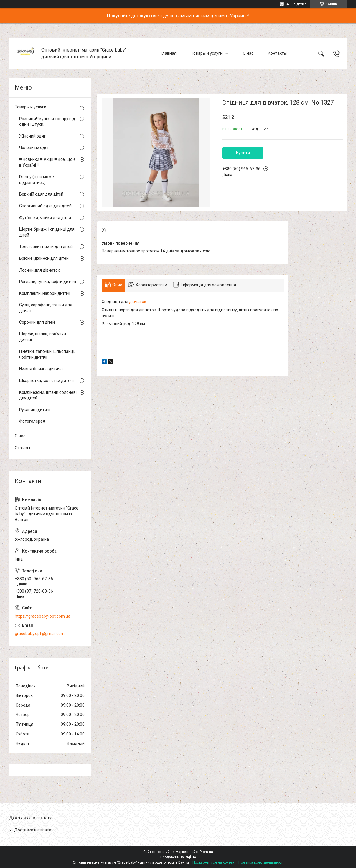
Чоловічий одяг (34, 148)
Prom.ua (206, 852)
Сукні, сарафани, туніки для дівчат (46, 308)
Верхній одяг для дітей (41, 194)
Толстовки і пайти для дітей (46, 247)
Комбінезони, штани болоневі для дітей (48, 395)
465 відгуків (297, 4)
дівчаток (138, 302)
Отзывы (22, 448)
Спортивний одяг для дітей (45, 206)
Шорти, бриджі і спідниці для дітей (47, 232)
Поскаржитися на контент (214, 862)
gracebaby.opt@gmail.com (40, 634)
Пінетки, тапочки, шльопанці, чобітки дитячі (47, 354)
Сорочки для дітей (37, 322)
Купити (243, 153)
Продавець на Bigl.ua (178, 857)
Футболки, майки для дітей (45, 218)
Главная (169, 53)
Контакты (277, 53)
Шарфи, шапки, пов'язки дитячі (43, 337)
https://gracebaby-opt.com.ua (43, 616)
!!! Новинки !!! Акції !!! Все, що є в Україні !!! (47, 162)
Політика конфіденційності (261, 862)
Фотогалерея (32, 421)
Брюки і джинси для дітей (44, 258)
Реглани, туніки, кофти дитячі (48, 282)
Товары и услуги (207, 53)
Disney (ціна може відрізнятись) (37, 180)
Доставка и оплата (33, 830)
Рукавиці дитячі (35, 410)
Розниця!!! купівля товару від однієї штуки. (47, 122)
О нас (248, 53)
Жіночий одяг (32, 136)
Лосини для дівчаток (39, 270)
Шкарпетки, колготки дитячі (46, 381)
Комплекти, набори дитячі (45, 293)
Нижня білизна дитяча (41, 369)
